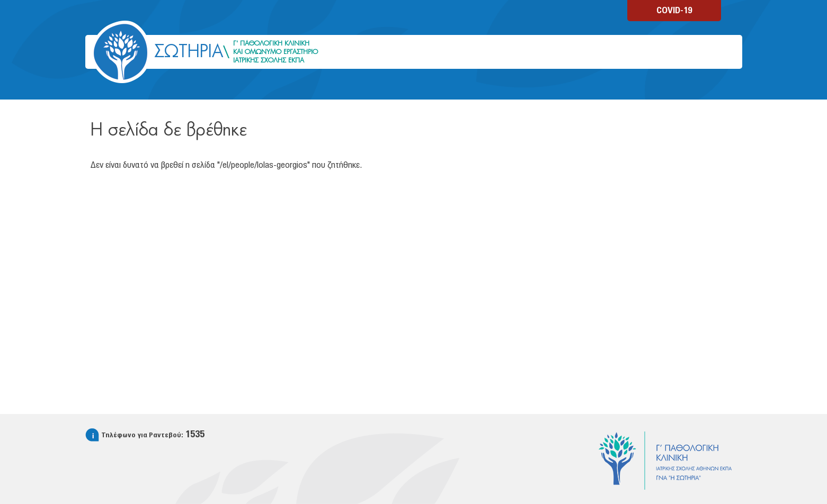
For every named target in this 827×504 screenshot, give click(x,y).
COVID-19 (674, 11)
